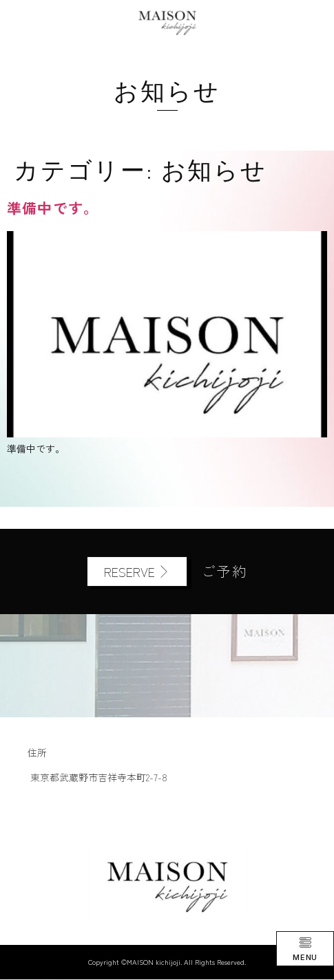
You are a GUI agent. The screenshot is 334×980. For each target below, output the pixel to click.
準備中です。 (53, 208)
